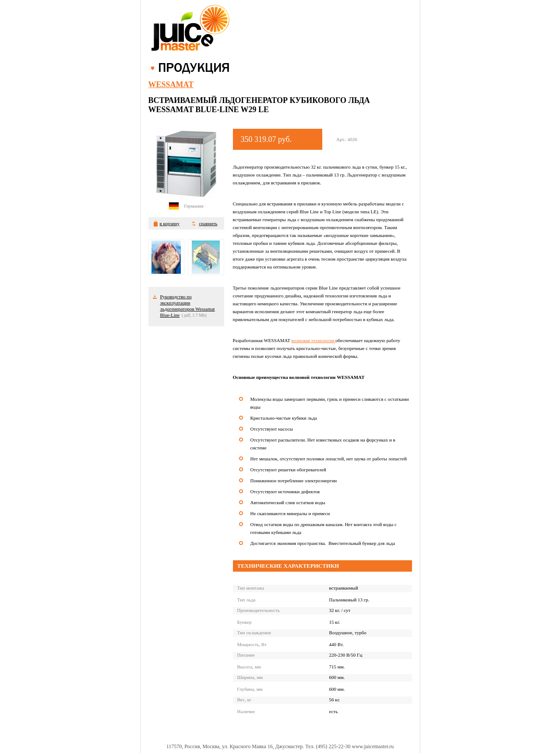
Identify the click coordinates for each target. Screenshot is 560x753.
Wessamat (171, 85)
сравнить (208, 223)
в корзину (170, 223)
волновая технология (314, 340)
